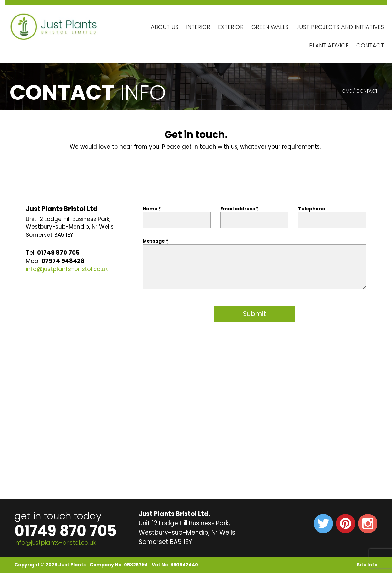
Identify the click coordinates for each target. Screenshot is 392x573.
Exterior (231, 27)
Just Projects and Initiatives (340, 27)
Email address (239, 209)
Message (155, 241)
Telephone (312, 209)
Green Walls (270, 27)
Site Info (367, 565)
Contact (370, 45)
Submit (254, 314)
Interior (198, 27)
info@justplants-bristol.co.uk (67, 269)
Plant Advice (329, 45)
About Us (165, 27)
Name (152, 209)
